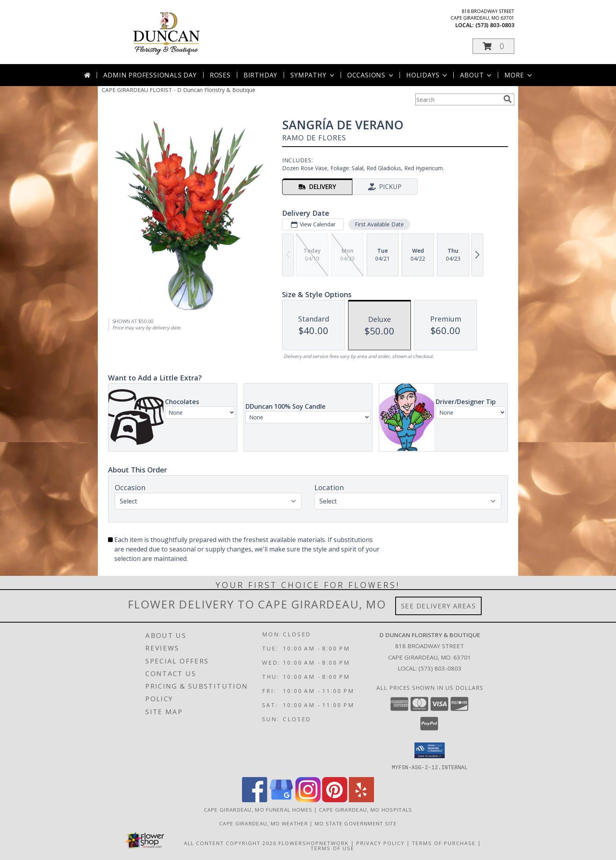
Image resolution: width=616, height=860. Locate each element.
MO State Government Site (356, 823)
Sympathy (313, 75)
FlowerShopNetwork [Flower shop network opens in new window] (314, 843)
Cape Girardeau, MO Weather (264, 823)
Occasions (371, 75)
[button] (493, 46)
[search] (508, 99)
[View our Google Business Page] (281, 800)
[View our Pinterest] (335, 800)
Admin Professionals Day (150, 75)
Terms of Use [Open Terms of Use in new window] (333, 848)
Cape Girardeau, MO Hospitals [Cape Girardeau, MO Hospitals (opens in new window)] (366, 809)
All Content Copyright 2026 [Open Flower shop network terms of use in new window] (230, 843)
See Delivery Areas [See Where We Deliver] (439, 606)
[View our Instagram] (308, 800)
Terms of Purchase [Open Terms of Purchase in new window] (444, 843)
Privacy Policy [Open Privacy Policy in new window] (380, 843)
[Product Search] (458, 99)
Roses (220, 75)
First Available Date (379, 224)
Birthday (260, 75)
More (519, 75)
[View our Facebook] (255, 800)
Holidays (427, 75)
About (477, 75)
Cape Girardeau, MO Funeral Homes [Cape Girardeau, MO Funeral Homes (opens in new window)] (258, 809)
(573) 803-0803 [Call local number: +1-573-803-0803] (495, 25)
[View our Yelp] (361, 800)
